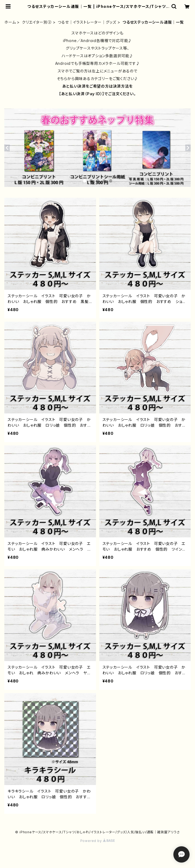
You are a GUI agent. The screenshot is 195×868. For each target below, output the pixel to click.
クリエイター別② (37, 22)
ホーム (10, 22)
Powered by (98, 841)
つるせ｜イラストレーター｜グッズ (87, 22)
